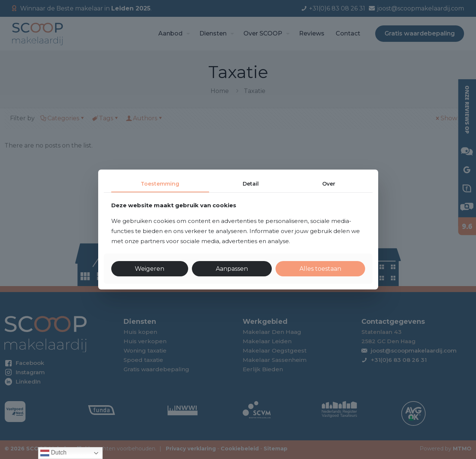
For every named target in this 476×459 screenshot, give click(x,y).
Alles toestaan (320, 269)
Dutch (53, 453)
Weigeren (150, 269)
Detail (251, 184)
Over (329, 184)
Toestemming (160, 184)
